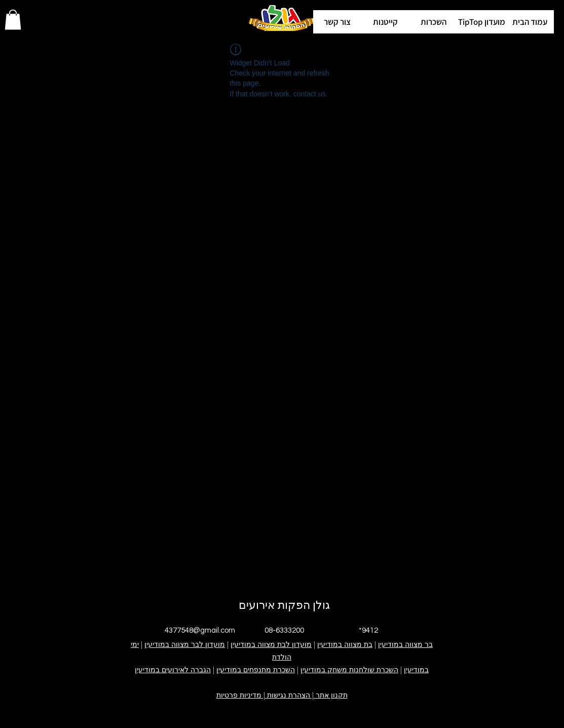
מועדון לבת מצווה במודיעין (271, 644)
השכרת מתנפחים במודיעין (256, 670)
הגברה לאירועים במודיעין (173, 670)
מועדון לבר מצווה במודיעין (185, 644)
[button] (482, 22)
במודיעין (416, 670)
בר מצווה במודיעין (405, 644)
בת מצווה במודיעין (345, 644)
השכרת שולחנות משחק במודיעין (349, 670)
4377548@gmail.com (200, 630)
